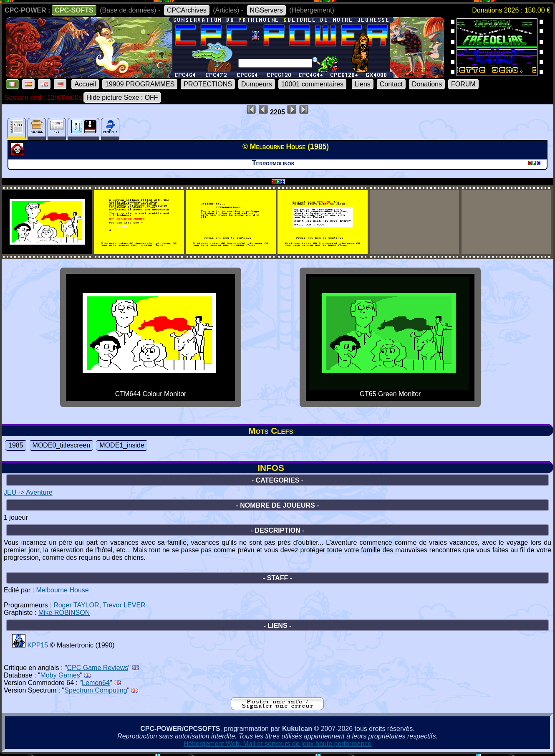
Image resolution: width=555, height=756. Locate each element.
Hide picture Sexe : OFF (122, 97)
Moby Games (60, 675)
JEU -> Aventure (28, 492)
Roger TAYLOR (76, 605)
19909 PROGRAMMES (140, 84)
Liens (363, 84)
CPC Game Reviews (98, 668)
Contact (391, 84)
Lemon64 (96, 683)
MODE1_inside (122, 445)
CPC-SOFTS (74, 10)
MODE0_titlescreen (62, 445)
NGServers (266, 10)
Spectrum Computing (96, 690)
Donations (427, 84)
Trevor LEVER (124, 605)
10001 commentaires (312, 84)
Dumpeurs (257, 84)
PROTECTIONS (208, 84)
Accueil (85, 84)
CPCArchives (187, 10)
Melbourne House (62, 590)
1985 (16, 445)
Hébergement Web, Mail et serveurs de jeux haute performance (278, 744)
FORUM (463, 84)
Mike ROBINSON (64, 613)
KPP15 (38, 645)
